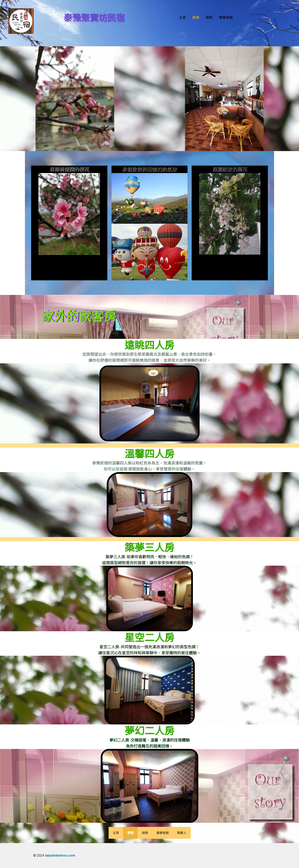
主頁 (183, 18)
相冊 (209, 18)
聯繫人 (182, 833)
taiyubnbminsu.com (60, 855)
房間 (196, 18)
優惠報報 (226, 18)
